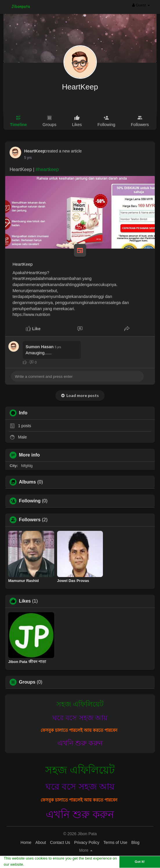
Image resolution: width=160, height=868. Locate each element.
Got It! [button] (140, 861)
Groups (27, 682)
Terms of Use (115, 842)
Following (30, 501)
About (41, 842)
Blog (135, 842)
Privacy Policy (87, 842)
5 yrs (28, 158)
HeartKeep (80, 87)
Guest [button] (141, 5)
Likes (25, 601)
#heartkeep (47, 169)
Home (26, 842)
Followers (30, 520)
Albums (27, 482)
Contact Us (60, 842)
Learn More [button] (35, 864)
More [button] (86, 850)
